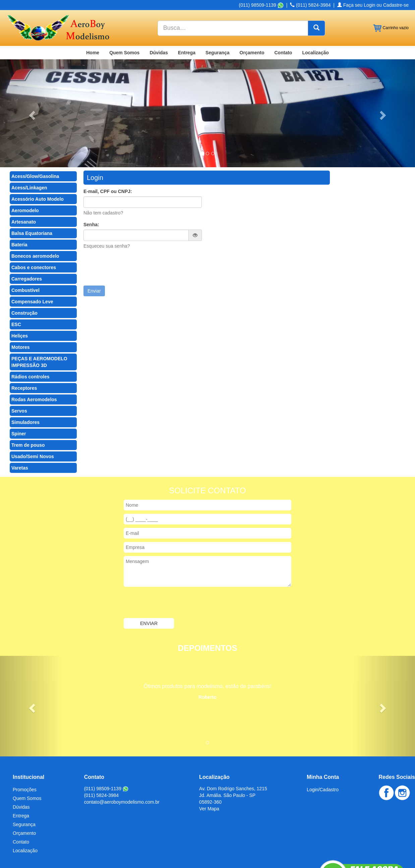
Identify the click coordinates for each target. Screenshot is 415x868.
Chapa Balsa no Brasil (30, 845)
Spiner (19, 393)
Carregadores (27, 238)
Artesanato (24, 181)
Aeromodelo (25, 170)
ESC (16, 284)
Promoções (25, 749)
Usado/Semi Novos (33, 416)
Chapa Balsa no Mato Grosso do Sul (98, 845)
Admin (402, 858)
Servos (19, 370)
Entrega (187, 12)
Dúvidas (159, 12)
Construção (24, 272)
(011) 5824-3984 (102, 754)
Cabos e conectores (34, 227)
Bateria (19, 204)
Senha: (91, 184)
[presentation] (134, 227)
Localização (315, 12)
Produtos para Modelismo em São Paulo (185, 845)
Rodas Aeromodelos (34, 359)
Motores (20, 306)
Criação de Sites (346, 858)
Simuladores (25, 381)
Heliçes (20, 295)
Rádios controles (31, 336)
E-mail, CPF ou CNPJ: (108, 150)
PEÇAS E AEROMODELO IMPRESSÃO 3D (39, 321)
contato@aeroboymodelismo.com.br (122, 761)
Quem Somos (124, 12)
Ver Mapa (209, 768)
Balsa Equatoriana (32, 192)
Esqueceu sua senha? (107, 205)
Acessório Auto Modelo (38, 158)
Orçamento (252, 12)
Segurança (218, 12)
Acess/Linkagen (29, 147)
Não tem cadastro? (103, 172)
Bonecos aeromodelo (35, 215)
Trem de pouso (28, 404)
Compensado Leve (32, 261)
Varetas (20, 427)
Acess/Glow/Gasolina (35, 135)
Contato (283, 12)
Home (93, 12)
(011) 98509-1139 (106, 748)
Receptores (24, 347)
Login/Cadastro (323, 749)
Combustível (25, 249)
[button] (31, 72)
